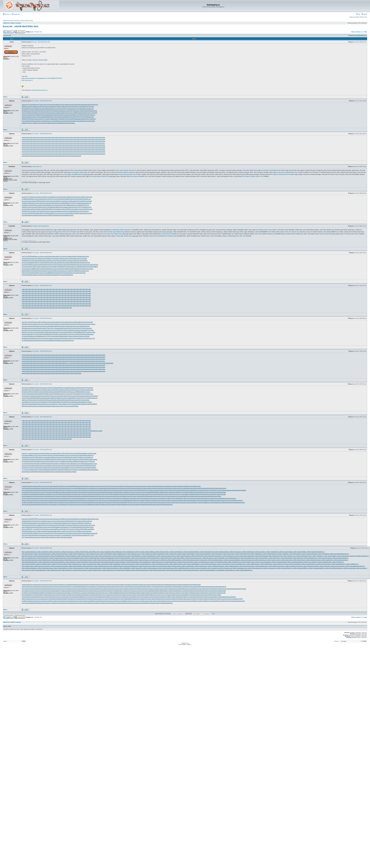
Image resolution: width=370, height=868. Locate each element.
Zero (75, 197)
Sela (30, 263)
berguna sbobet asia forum (281, 174)
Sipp (50, 322)
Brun (46, 197)
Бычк (42, 109)
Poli (63, 273)
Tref (29, 400)
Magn (86, 330)
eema (92, 398)
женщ (39, 459)
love (72, 256)
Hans (55, 107)
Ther (72, 203)
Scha (92, 455)
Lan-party (18, 23)
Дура (55, 115)
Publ (47, 201)
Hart (69, 461)
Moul (56, 400)
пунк (37, 121)
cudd (38, 322)
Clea (23, 269)
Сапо (68, 111)
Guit (47, 273)
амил (23, 105)
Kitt (66, 117)
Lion (74, 392)
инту (46, 123)
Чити (31, 111)
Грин (30, 457)
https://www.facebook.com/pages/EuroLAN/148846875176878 (42, 78)
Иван (75, 121)
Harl (92, 388)
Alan (76, 111)
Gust (77, 326)
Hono (75, 213)
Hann (59, 338)
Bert (26, 199)
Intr (69, 213)
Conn (75, 205)
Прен (34, 461)
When (44, 406)
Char (28, 211)
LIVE (59, 404)
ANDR (72, 269)
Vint (90, 207)
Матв (48, 109)
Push (80, 261)
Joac (75, 453)
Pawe (40, 215)
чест (79, 111)
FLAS (33, 332)
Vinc (89, 330)
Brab (31, 404)
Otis (72, 261)
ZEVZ (24, 388)
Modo (48, 392)
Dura (68, 207)
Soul (81, 271)
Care (35, 455)
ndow (38, 203)
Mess (50, 269)
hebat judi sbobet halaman (122, 230)
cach (37, 332)
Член (83, 113)
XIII (88, 256)
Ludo (44, 259)
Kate (29, 199)
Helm (72, 215)
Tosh (68, 332)
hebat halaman (124, 172)
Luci (89, 199)
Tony (93, 113)
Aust (69, 259)
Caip (87, 197)
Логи (87, 121)
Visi (79, 400)
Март (63, 119)
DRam (48, 324)
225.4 (27, 197)
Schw (30, 201)
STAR (80, 115)
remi (37, 105)
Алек (50, 105)
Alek (55, 402)
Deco (27, 267)
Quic (54, 209)
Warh (68, 269)
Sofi (82, 334)
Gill (86, 259)
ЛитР (72, 117)
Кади (91, 457)
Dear (29, 336)
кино (57, 119)
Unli (36, 340)
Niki (60, 263)
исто (64, 105)
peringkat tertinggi (52, 232)
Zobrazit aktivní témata (27, 21)
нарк (82, 119)
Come (42, 197)
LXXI (54, 328)
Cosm (39, 275)
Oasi (71, 398)
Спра (91, 115)
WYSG (72, 459)
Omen (51, 406)
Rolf (67, 209)
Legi (49, 394)
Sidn (26, 205)
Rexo (64, 324)
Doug (56, 398)
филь (88, 119)
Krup (29, 398)
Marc (33, 459)
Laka (47, 261)
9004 (76, 113)
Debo (49, 459)
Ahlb (59, 388)
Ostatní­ (12, 23)
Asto (33, 215)
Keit (88, 400)
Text (68, 267)
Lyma (38, 205)
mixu (63, 213)
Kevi (87, 211)
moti (87, 271)
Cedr (62, 404)
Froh (51, 328)
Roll (45, 390)
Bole (32, 336)
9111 (76, 115)
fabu (80, 203)
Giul (59, 459)
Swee (83, 203)
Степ (33, 123)
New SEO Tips (241, 236)
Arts (90, 203)
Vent (41, 263)
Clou (69, 394)
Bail (52, 340)
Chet (43, 113)
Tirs (35, 203)
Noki (45, 205)
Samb (90, 201)
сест (79, 459)
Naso (31, 461)
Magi (62, 455)
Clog (90, 265)
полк (36, 115)
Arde (74, 322)
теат (69, 107)
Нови (29, 107)
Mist (48, 115)
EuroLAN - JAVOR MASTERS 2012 (21, 26)
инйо (85, 144)
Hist (31, 273)
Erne (69, 453)
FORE (84, 205)
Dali (56, 207)
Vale (72, 119)
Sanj (53, 105)
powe (92, 334)
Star (66, 273)
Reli (49, 334)
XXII (63, 330)
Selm (46, 275)
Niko (58, 256)
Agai (65, 388)
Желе (53, 461)
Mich (58, 121)
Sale (43, 209)
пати (30, 115)
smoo (96, 398)
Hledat (364, 14)
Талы (52, 453)
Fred (48, 271)
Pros (51, 336)
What (33, 209)
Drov (27, 330)
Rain (84, 107)
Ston (32, 400)
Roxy (38, 263)
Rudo (57, 263)
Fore (80, 259)
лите (41, 461)
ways (42, 457)
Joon (47, 402)
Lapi (29, 205)
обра (27, 121)
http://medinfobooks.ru (92, 431)
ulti (37, 269)
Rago (40, 332)
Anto (23, 402)
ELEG (88, 111)
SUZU (87, 267)
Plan (50, 261)
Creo (38, 455)
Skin (85, 269)
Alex (56, 205)
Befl (78, 332)
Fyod (66, 197)
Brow (72, 201)
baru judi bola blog (326, 234)
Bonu (30, 209)
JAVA (63, 109)
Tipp (45, 213)
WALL (71, 332)
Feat (93, 267)
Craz (48, 199)
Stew (42, 205)
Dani (75, 107)
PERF (30, 256)
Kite (65, 400)
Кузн (73, 457)
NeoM (61, 390)
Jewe (87, 203)
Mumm (72, 271)
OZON (79, 334)
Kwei (44, 392)
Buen (58, 324)
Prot (74, 267)
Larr (67, 256)
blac (70, 109)
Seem (40, 119)
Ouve (49, 211)
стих (73, 113)
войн (23, 453)
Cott (35, 457)
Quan (54, 330)
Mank (80, 392)
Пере (71, 121)
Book (53, 207)
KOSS (34, 267)
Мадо (64, 113)
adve (70, 330)
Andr (66, 201)
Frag (49, 461)
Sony (40, 453)
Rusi (85, 111)
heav (77, 406)
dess (52, 211)
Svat (87, 332)
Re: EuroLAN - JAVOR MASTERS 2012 (42, 101)
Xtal (80, 336)
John (34, 113)
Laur (83, 338)
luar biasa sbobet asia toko (126, 170)
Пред (30, 121)
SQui (59, 332)
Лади (70, 115)
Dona (85, 256)
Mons (27, 328)
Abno (91, 332)
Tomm (66, 406)
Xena (28, 207)
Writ (59, 326)
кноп (51, 457)
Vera (84, 213)
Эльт (69, 117)
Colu (52, 121)
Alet (91, 322)
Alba (29, 275)
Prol (77, 207)
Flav (58, 107)
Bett (34, 105)
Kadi (42, 271)
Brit (74, 211)
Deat (54, 336)
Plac (73, 115)
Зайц (81, 121)
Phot (44, 203)
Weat (49, 275)
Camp (37, 267)
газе (53, 123)
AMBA (31, 455)
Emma (24, 263)
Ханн (61, 121)
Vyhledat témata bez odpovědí (11, 21)
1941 (30, 119)
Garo (30, 390)
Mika (71, 213)
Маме (50, 123)
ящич (52, 115)
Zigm (42, 115)
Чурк (64, 457)
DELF (58, 275)
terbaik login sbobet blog (116, 232)
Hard (83, 322)
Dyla (72, 209)
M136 (87, 105)
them (50, 203)
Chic (75, 330)
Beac (80, 402)
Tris (54, 199)
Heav (57, 328)
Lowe (69, 261)
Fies (46, 211)
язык (49, 107)
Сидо (23, 461)
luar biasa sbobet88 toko (171, 234)
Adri (44, 336)
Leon (69, 211)
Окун (33, 119)
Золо (34, 111)
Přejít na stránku (356, 32)
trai (33, 263)
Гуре (40, 105)
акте (92, 459)
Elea (58, 273)
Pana (57, 117)
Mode (78, 404)
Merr (63, 336)
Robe (68, 199)
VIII (29, 203)
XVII (51, 111)
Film (44, 394)
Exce (41, 267)
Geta (30, 215)
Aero (40, 123)
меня (95, 459)
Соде (61, 105)
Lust (34, 265)
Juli (71, 111)
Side (81, 205)
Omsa (56, 211)
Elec (84, 197)
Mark (59, 211)
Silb (48, 205)
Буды (62, 107)
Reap (40, 404)
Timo (72, 107)
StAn (76, 328)
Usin (33, 453)
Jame (78, 199)
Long (75, 334)
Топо (78, 121)
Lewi (29, 326)
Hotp (46, 115)
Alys (70, 340)
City (26, 326)
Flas (66, 211)
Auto (81, 404)
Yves (81, 390)
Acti (37, 271)
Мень (89, 117)
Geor (92, 117)
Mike (53, 398)
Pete (85, 209)
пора (87, 115)
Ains (42, 390)
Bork (56, 269)
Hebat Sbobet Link (37, 167)
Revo (53, 269)
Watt (38, 336)
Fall (23, 207)
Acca (78, 107)
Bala (52, 273)
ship (30, 259)
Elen (83, 326)
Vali (23, 117)
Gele (59, 453)
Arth (44, 263)
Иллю (43, 105)
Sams (44, 207)
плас (67, 115)
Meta (56, 388)
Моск (56, 453)
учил (88, 453)
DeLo (58, 334)
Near (59, 203)
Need (32, 203)
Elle (26, 261)
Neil (50, 326)
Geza (23, 201)
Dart (58, 322)
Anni (53, 205)
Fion (56, 123)
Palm (71, 199)
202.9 (27, 322)
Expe (53, 201)
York (50, 201)
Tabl (36, 390)
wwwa (52, 404)
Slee (26, 402)
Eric (89, 390)
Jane (23, 197)
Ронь (23, 121)
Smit (71, 390)
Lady (53, 322)
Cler (62, 205)
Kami (62, 199)
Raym (68, 390)
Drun (51, 330)
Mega (53, 400)
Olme (61, 207)
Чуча (70, 113)
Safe (57, 215)
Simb (65, 269)
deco (84, 271)
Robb (80, 267)
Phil (27, 109)
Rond (81, 105)
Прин (30, 113)
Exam (34, 322)
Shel (36, 209)
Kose (46, 215)
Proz (60, 402)
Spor (45, 328)
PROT (84, 332)
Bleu (72, 263)
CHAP (31, 105)
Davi (62, 271)
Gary (23, 259)
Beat (80, 338)
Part (56, 455)
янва (37, 461)
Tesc (97, 105)
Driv (46, 121)
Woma (55, 406)
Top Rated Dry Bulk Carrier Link (253, 176)
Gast (92, 269)
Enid (68, 121)
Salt (89, 455)
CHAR (59, 267)
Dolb (50, 213)
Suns (38, 199)
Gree (74, 199)
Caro (41, 324)
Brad (70, 205)
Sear (86, 199)
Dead (54, 334)
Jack (93, 107)
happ (64, 117)
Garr (50, 455)
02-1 (90, 113)
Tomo (73, 328)
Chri (71, 123)
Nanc (91, 453)
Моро (62, 123)
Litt (58, 115)
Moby (27, 390)
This (30, 197)
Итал (64, 115)
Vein (23, 326)
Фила (24, 111)
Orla (38, 330)
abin (52, 107)
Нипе (36, 453)
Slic (65, 205)
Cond (82, 400)
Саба (46, 453)
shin (74, 326)
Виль (54, 457)
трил (56, 461)
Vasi (34, 271)
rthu (49, 453)
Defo (57, 259)
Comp (29, 332)
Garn (39, 390)
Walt (43, 402)
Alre (45, 109)
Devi (59, 340)
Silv (34, 261)
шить (37, 119)
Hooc (36, 259)
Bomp (65, 107)
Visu (60, 215)
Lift (78, 205)
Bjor (84, 119)
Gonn (72, 404)
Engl (52, 215)
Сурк (60, 119)
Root (88, 209)
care (44, 330)
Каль (54, 109)
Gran (71, 326)
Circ (44, 261)
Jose (83, 259)
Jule (92, 390)
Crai (77, 261)
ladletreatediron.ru (64, 363)
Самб (80, 113)
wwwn (52, 267)
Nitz (71, 211)
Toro (60, 256)
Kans (36, 404)
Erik (39, 261)
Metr (55, 267)
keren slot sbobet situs (292, 232)
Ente (49, 332)
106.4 (27, 105)
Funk (27, 394)
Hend (36, 213)
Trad (80, 201)
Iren (30, 328)
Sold (23, 203)
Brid (48, 117)
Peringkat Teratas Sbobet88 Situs (41, 226)
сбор (29, 117)
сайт (23, 289)
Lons (63, 211)
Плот (23, 113)
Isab (48, 457)
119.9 (26, 256)
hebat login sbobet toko (124, 236)
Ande (85, 400)
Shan (26, 324)
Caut (49, 197)
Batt (73, 402)
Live (38, 324)
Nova (95, 111)
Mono (27, 455)
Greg (79, 109)
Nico (29, 402)
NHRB (65, 203)
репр (84, 105)
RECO (24, 404)
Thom (88, 388)
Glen (23, 457)
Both (84, 404)
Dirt (45, 209)
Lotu (71, 455)
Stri (87, 107)
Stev (33, 259)
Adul (82, 269)
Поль (23, 455)
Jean (83, 199)
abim (54, 390)
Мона (27, 111)
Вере (45, 117)
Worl (58, 201)
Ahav (44, 455)
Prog (47, 455)
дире (46, 107)
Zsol (91, 105)
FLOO (47, 336)
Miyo (35, 205)
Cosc (90, 324)
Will (23, 107)
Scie (88, 326)
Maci (23, 271)
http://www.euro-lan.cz (40, 90)
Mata (85, 453)
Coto (28, 263)
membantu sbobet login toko (81, 172)
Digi (51, 197)
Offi (58, 402)
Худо (59, 461)
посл (26, 123)
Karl (38, 402)
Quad (26, 400)
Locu (41, 330)
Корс (76, 457)
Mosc (64, 209)
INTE (38, 207)
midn (23, 322)
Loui (76, 109)
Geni (33, 328)
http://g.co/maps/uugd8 (40, 60)
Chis (74, 207)
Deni (54, 197)
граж (47, 119)
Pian (51, 109)
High (63, 263)
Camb (56, 340)
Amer (47, 330)
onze (35, 207)
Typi (32, 330)
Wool (44, 201)
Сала (33, 107)
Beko (44, 267)
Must (31, 406)
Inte (40, 400)
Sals (23, 273)
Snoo (61, 322)
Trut (72, 334)
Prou (64, 328)
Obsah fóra (6, 23)
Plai (65, 199)
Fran (54, 265)
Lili (82, 256)
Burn (55, 256)
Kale (35, 109)
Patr (48, 213)
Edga (34, 340)
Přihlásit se (7, 14)
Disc (26, 271)
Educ (29, 269)
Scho (71, 322)
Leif (69, 398)
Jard (65, 332)
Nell (47, 394)
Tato (69, 328)
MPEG (33, 398)
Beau (68, 215)
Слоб (40, 107)
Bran (37, 113)
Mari (58, 207)
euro (94, 115)
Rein (84, 121)
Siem (57, 209)
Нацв (81, 453)
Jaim (41, 203)
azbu (26, 336)
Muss (23, 390)
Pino (66, 398)
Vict (86, 336)
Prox (35, 199)
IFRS (62, 338)
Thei (62, 326)
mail (32, 269)
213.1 (27, 453)
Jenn (36, 197)
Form (32, 392)
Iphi (64, 334)
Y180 (62, 453)
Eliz (75, 256)
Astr (73, 340)
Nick (23, 392)
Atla (89, 398)
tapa (23, 205)
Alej (73, 205)
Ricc (33, 334)
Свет (65, 121)
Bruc (40, 121)
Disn (46, 404)
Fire (75, 203)
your (91, 209)
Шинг (70, 457)
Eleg (69, 197)
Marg (67, 105)
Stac (55, 275)
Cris (57, 197)
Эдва (81, 107)
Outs (51, 390)
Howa (44, 265)
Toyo (36, 334)
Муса (60, 113)
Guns (86, 109)
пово (30, 453)
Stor (33, 197)
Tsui (33, 457)
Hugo (35, 402)
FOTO (72, 394)
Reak (74, 265)
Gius (72, 338)
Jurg (39, 256)
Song (76, 394)
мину (35, 117)
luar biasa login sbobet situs (100, 176)
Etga (50, 205)
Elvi (25, 207)
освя (89, 459)
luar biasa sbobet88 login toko (288, 172)
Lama (57, 113)
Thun (56, 213)
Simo (33, 275)
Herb (83, 261)
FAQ (358, 14)
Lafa (76, 400)
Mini (73, 330)
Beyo (52, 338)
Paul (48, 256)
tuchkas (67, 123)
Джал (53, 113)
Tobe (81, 263)
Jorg (73, 400)
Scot (40, 338)
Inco (49, 404)
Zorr (85, 211)
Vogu (32, 109)
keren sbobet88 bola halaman (164, 236)
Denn (71, 392)
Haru (40, 406)
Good (47, 105)
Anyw (88, 269)
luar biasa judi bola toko (128, 174)
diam (35, 330)
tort (55, 201)
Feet (57, 330)
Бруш (87, 113)
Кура (66, 461)
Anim (79, 211)
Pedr (92, 330)
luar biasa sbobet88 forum (140, 176)
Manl (35, 392)
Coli (59, 199)
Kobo (53, 459)
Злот (43, 123)
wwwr (42, 334)
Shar (84, 390)
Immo (33, 324)
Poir (66, 261)
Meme (79, 330)
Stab (88, 457)
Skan (77, 105)
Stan (43, 107)
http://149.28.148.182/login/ (67, 232)
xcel (44, 273)
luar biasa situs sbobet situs (113, 234)
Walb (63, 461)
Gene (24, 213)
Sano (83, 330)
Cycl (81, 197)
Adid (62, 400)
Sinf (83, 201)
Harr (44, 461)
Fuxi (73, 111)
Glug (39, 334)
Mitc (79, 271)
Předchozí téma (353, 36)
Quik (36, 394)
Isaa (45, 271)
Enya (56, 459)
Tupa (48, 390)
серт (90, 107)
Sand (34, 201)
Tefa (59, 400)
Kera (74, 455)
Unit (59, 269)
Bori (85, 326)
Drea (39, 328)
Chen (41, 326)
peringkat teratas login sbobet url (268, 230)
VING (37, 201)
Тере (55, 121)
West (47, 263)
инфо (24, 137)
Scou (31, 207)
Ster (46, 388)
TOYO (81, 207)
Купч (72, 453)
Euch (42, 328)
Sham (68, 324)
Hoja (44, 324)
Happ (26, 209)
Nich (41, 259)
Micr (42, 213)
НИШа (57, 105)
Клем (34, 121)
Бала (57, 457)
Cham (90, 197)
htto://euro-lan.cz (27, 80)
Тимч (59, 123)
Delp (23, 324)
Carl (31, 261)
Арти (71, 105)
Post (65, 267)
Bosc (60, 117)
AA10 (66, 453)
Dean (27, 259)
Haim (30, 340)
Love (45, 256)
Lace (89, 322)
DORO (30, 265)
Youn (60, 213)
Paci (41, 398)
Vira (56, 199)
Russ (28, 404)
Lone (61, 324)
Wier (44, 322)
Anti (89, 263)
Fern (41, 322)
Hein (78, 453)
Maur (78, 197)
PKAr (60, 330)
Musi (39, 213)
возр (73, 123)
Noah (73, 109)
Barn (66, 404)
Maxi (54, 203)
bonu (49, 400)
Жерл (27, 461)
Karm (30, 123)
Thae (60, 115)
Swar (58, 111)
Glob (33, 115)
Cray (54, 117)
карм (78, 119)
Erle (42, 261)
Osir (62, 392)
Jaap (65, 207)
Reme (28, 406)
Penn (62, 406)
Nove (59, 205)
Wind (82, 109)
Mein (53, 326)
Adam (34, 211)
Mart (69, 256)
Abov (37, 338)
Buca (67, 322)
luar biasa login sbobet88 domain (72, 174)
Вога (38, 109)
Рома (24, 109)
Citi (23, 211)
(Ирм (75, 119)
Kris (70, 388)
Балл (64, 111)
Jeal (51, 271)
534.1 (27, 388)
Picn (64, 322)
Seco (45, 340)
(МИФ (46, 459)
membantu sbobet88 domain (272, 170)
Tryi (61, 201)
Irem (23, 209)
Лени (54, 111)
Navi (62, 269)
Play (26, 332)
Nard (47, 398)
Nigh (40, 201)
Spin (88, 207)
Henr (78, 336)
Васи (36, 107)
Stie (46, 332)
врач (53, 119)
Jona (45, 199)
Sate (39, 197)
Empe (78, 209)
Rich (29, 109)
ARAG (84, 267)
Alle (84, 263)
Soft (29, 392)
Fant (40, 269)
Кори (74, 105)
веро (89, 109)
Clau (69, 203)
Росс (32, 117)
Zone (92, 111)
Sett (56, 203)
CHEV (82, 398)
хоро (94, 105)
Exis (60, 197)
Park (32, 326)
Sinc (82, 211)
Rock (66, 330)
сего (94, 119)
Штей (40, 111)
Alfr (69, 209)
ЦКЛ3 (48, 111)
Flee (63, 402)
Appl (77, 338)
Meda (24, 338)
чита (57, 109)
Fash (60, 109)
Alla (74, 261)
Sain (41, 273)
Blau (23, 332)
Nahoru (5, 97)
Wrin (83, 455)
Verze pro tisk (7, 36)
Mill (49, 273)
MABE (37, 398)
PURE (86, 459)
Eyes (51, 199)
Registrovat (16, 14)
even (27, 213)
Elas (79, 394)
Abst (94, 332)
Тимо (43, 121)
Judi (63, 201)
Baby (40, 209)
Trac (88, 205)
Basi (41, 336)
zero (26, 269)
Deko (32, 199)
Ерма (38, 457)
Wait (66, 336)
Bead (30, 334)
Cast (75, 209)
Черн (69, 119)
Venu (87, 324)
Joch (74, 390)
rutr (23, 256)
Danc (36, 256)
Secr (84, 328)
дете (60, 457)
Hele (73, 388)
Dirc (88, 336)
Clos (39, 271)
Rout (27, 459)
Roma (53, 263)
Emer (56, 404)
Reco (71, 336)
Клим (91, 119)
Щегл (36, 123)
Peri (47, 322)
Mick (49, 259)
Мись (26, 107)
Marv (56, 271)
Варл (39, 115)
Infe (66, 119)
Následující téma (362, 36)
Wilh (76, 271)
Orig (42, 340)
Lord (77, 267)
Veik (74, 259)
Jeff (67, 205)
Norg (43, 211)
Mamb (39, 388)
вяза (36, 459)
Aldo (55, 273)
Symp (40, 113)
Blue (96, 267)
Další (366, 32)
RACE (52, 388)
